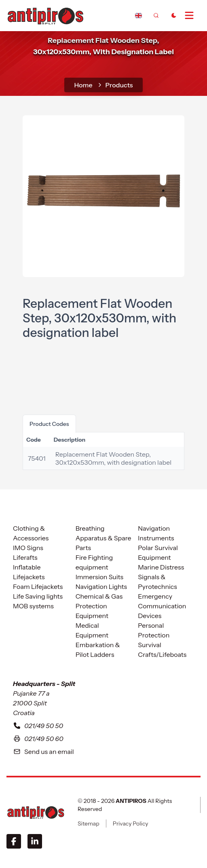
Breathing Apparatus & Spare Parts (103, 538)
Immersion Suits (99, 577)
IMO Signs (28, 548)
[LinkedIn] (35, 841)
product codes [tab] (49, 424)
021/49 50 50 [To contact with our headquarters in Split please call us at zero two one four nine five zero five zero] (38, 726)
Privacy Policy (131, 824)
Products (119, 85)
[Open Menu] (192, 15)
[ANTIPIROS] (36, 812)
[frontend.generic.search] (156, 15)
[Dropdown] (138, 15)
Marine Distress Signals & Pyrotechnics (161, 577)
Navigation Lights (101, 586)
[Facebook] (14, 841)
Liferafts (25, 557)
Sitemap (89, 824)
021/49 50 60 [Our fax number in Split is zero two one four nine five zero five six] (38, 739)
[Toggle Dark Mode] (174, 15)
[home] (45, 15)
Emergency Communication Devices (162, 606)
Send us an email (43, 752)
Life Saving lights (38, 596)
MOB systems (33, 606)
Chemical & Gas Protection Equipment (99, 606)
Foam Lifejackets (38, 586)
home (83, 85)
